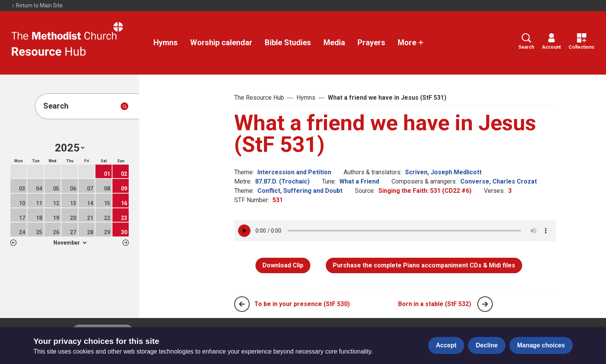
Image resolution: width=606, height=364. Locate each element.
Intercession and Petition (294, 172)
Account (551, 42)
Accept (446, 345)
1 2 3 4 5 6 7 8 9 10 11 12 (70, 243)
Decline (487, 345)
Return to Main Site (37, 5)
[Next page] (485, 304)
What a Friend (359, 181)
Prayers (371, 43)
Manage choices (541, 345)
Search (526, 42)
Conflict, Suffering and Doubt (300, 191)
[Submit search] (124, 106)
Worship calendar (221, 43)
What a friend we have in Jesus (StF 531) (387, 98)
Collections (581, 42)
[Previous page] (242, 304)
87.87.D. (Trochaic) (282, 181)
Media (334, 43)
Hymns (166, 43)
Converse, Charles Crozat (499, 181)
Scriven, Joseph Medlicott (443, 172)
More (411, 43)
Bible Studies (288, 43)
